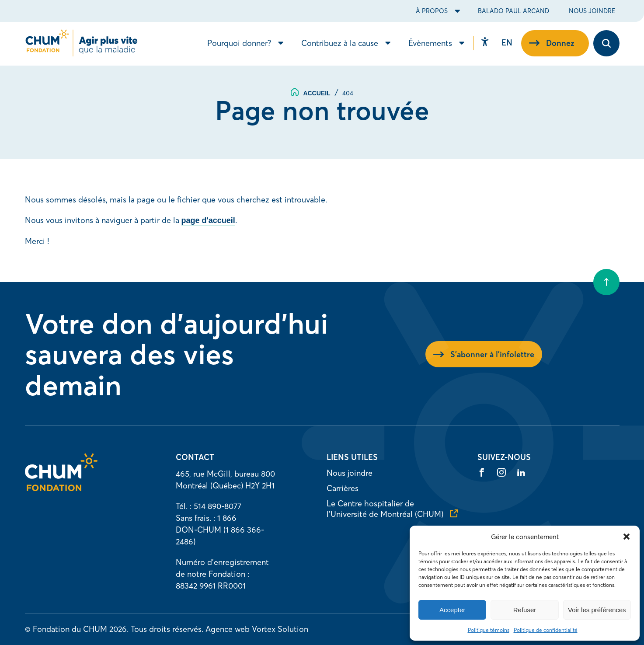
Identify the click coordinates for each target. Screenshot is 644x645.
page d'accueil (208, 220)
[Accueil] (61, 488)
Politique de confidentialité (546, 630)
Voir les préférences (597, 610)
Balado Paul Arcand (513, 11)
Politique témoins (489, 630)
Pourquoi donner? (239, 44)
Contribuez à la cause (340, 44)
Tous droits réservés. (167, 629)
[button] (627, 537)
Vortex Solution (280, 629)
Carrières (343, 488)
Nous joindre (592, 11)
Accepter (452, 610)
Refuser (525, 610)
